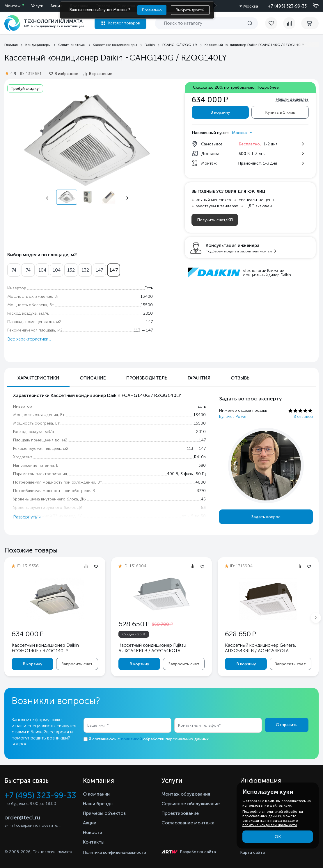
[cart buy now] (310, 23)
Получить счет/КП (215, 220)
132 (71, 270)
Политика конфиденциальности (115, 852)
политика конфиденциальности (270, 825)
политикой (132, 739)
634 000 (27, 634)
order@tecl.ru (22, 817)
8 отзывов (303, 417)
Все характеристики (28, 339)
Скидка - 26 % (134, 634)
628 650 (134, 624)
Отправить (287, 725)
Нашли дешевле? (292, 99)
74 (14, 270)
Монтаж (13, 6)
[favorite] (274, 23)
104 (42, 270)
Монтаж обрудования (186, 794)
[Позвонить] (312, 6)
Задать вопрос (266, 517)
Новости (93, 832)
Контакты (94, 842)
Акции (56, 6)
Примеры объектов (104, 813)
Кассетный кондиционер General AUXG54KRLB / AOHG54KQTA (260, 648)
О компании (96, 794)
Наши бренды (98, 804)
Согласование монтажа (188, 823)
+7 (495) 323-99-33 (287, 6)
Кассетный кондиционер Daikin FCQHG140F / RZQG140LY (45, 648)
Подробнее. (268, 87)
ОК (278, 837)
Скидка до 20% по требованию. (236, 87)
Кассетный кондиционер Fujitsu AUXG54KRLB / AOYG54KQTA (152, 648)
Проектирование (180, 813)
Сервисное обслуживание (191, 804)
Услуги (37, 6)
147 (99, 270)
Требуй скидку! (25, 89)
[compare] (289, 23)
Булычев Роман (233, 417)
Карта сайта (252, 852)
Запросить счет (77, 664)
